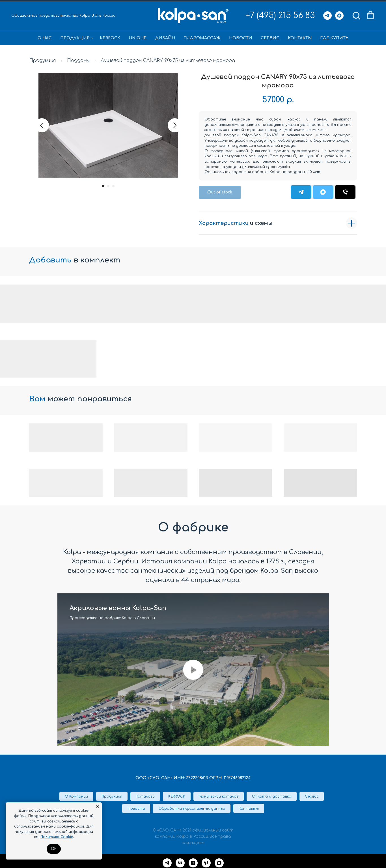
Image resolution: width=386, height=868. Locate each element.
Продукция (75, 38)
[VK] (180, 863)
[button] (356, 15)
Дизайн (165, 38)
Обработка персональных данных (192, 809)
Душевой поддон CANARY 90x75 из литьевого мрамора (168, 61)
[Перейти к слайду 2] (108, 186)
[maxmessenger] (219, 863)
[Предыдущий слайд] (42, 125)
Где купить (334, 38)
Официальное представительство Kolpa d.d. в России (63, 16)
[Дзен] (193, 863)
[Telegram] (327, 16)
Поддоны (78, 61)
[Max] (339, 16)
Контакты (300, 38)
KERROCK (110, 38)
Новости (241, 38)
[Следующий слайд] (175, 125)
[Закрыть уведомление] (98, 807)
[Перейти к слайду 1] (103, 186)
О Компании (76, 796)
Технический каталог (219, 796)
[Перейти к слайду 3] (113, 186)
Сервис (270, 38)
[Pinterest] (206, 863)
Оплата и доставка (272, 796)
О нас (45, 38)
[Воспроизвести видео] (193, 670)
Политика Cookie (57, 837)
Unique (138, 38)
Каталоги (145, 796)
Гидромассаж (202, 38)
